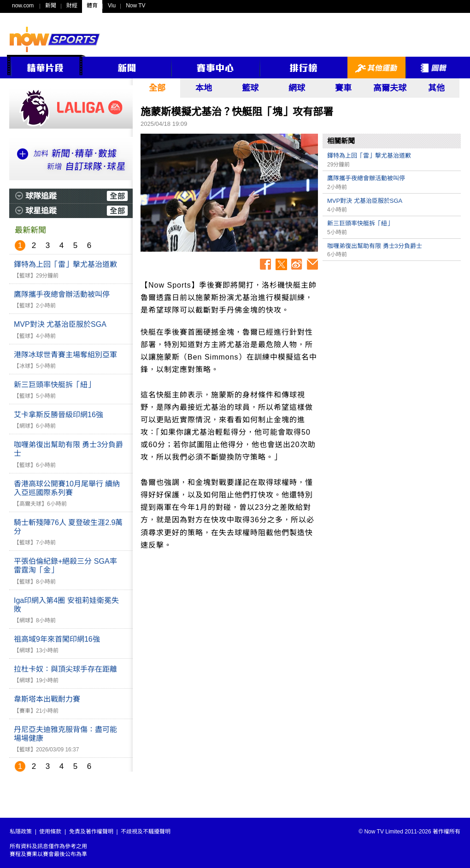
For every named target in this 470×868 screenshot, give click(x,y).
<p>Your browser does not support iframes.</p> (392, 330)
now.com (23, 6)
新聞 (51, 6)
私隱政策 (21, 832)
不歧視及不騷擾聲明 (146, 832)
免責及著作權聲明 (91, 832)
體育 (92, 6)
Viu (112, 6)
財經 (72, 6)
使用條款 (50, 832)
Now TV (135, 6)
